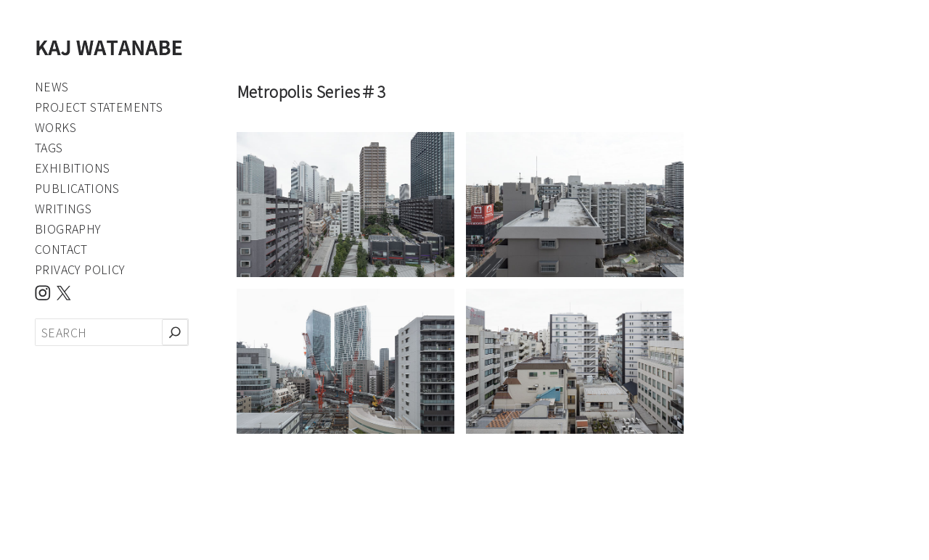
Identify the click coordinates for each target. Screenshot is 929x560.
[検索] (175, 332)
